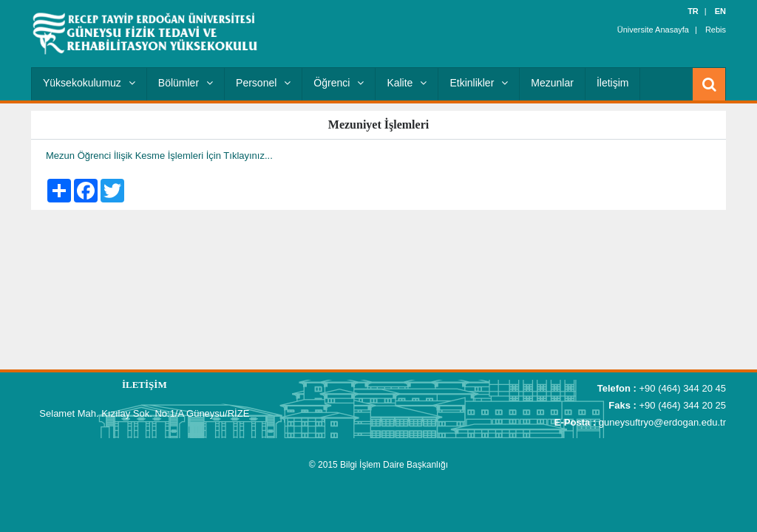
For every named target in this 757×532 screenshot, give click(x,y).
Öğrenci (339, 83)
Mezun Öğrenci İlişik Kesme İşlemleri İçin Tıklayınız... (159, 156)
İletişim (613, 83)
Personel (263, 83)
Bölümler (186, 83)
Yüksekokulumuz (89, 83)
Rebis (716, 30)
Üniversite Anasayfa (653, 30)
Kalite (407, 83)
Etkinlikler (479, 83)
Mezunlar (552, 83)
